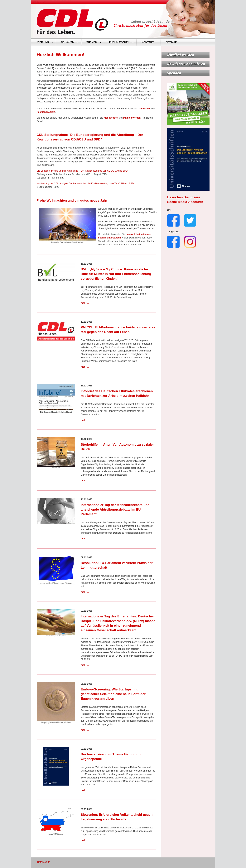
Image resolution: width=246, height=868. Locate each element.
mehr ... (85, 303)
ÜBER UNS (45, 42)
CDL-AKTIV (70, 42)
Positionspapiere (46, 112)
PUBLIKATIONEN (121, 42)
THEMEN (94, 42)
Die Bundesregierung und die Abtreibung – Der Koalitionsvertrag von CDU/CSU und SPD (82, 171)
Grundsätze (144, 109)
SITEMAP (171, 42)
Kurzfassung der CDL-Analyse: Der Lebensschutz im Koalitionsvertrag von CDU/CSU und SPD (85, 184)
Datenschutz (44, 862)
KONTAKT (150, 42)
